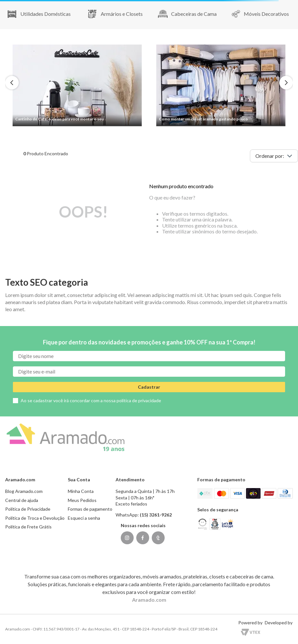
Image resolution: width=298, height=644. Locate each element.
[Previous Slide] (12, 83)
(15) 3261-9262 (156, 515)
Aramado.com (149, 600)
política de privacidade (139, 400)
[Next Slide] (286, 83)
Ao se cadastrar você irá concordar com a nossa (91, 400)
